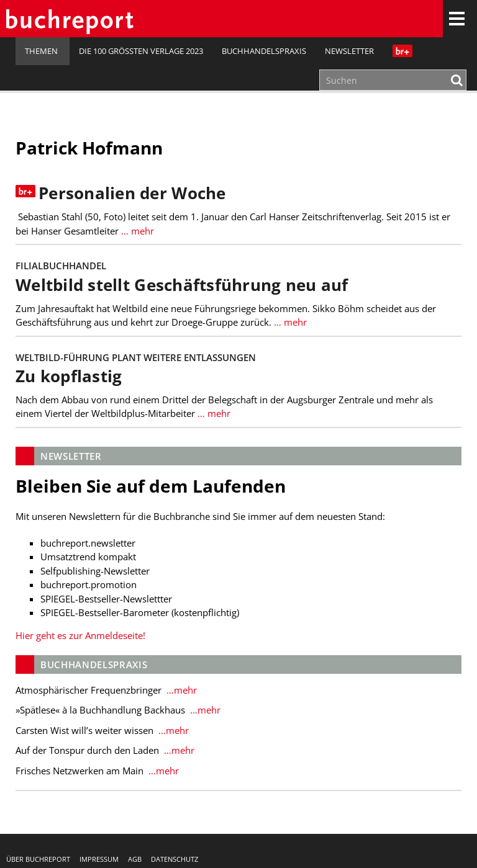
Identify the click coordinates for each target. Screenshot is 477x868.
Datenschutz (175, 859)
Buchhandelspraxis (264, 51)
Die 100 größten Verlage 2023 (141, 51)
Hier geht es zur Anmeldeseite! (80, 635)
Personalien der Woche (132, 193)
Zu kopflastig (69, 376)
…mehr (180, 690)
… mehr (136, 231)
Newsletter (349, 51)
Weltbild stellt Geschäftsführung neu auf (182, 285)
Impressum (99, 859)
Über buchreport (38, 859)
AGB (135, 859)
